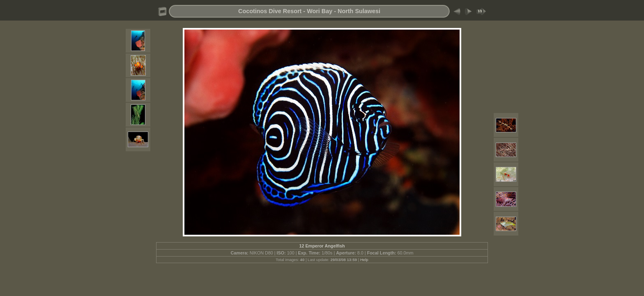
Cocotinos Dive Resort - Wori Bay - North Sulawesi (309, 11)
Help (364, 260)
